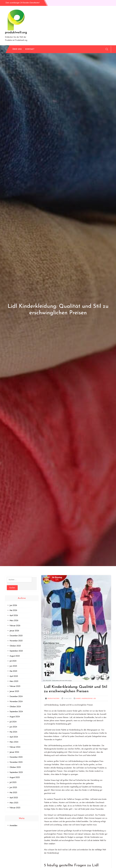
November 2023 (16, 762)
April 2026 (14, 615)
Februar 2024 (15, 747)
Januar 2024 (14, 752)
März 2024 (14, 742)
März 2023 (14, 803)
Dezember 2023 (16, 757)
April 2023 (14, 798)
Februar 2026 (15, 626)
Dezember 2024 (16, 696)
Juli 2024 (13, 722)
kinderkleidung (87, 698)
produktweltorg (53, 698)
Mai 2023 (13, 792)
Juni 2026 (13, 605)
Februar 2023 (15, 808)
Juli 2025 (13, 661)
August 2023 (15, 777)
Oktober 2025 (15, 646)
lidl (95, 698)
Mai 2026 (13, 610)
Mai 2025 (13, 671)
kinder (78, 698)
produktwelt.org (16, 33)
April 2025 (14, 676)
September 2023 (16, 772)
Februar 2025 (15, 686)
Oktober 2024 (15, 707)
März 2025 (14, 681)
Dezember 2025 (16, 636)
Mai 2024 (13, 732)
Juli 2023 (13, 782)
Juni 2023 (13, 787)
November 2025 (16, 641)
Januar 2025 (14, 691)
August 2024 (15, 717)
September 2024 (16, 712)
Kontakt (30, 49)
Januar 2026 (14, 631)
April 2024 (14, 737)
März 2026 (14, 620)
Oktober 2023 (15, 767)
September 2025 (16, 651)
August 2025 (15, 656)
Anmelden (13, 825)
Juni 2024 (13, 727)
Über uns (17, 49)
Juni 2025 (13, 666)
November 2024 (16, 701)
